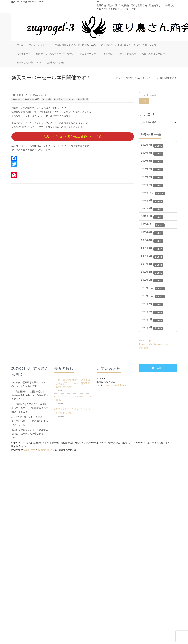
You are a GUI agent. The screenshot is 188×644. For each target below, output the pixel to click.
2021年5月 (152, 257)
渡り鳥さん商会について (29, 63)
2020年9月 (152, 304)
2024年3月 (152, 185)
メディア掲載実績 (127, 54)
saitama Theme (46, 450)
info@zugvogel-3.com (32, 2)
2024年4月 (152, 177)
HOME (119, 78)
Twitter (158, 368)
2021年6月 (152, 249)
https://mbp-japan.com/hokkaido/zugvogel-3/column (155, 344)
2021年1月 (152, 281)
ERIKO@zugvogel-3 (37, 95)
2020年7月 (152, 320)
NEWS (130, 78)
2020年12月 (153, 289)
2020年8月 (152, 312)
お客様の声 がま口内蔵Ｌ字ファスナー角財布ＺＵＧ (129, 45)
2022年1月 (152, 217)
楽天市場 (84, 99)
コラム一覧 (107, 54)
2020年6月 (152, 328)
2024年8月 (152, 162)
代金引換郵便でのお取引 (154, 54)
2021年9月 (152, 233)
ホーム (20, 45)
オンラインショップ (39, 45)
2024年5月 (152, 170)
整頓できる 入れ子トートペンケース (55, 54)
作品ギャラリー (88, 54)
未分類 (48, 99)
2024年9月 (152, 154)
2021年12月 (153, 225)
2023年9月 (152, 201)
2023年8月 (152, 209)
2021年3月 (152, 265)
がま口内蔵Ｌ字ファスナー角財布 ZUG (75, 45)
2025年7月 (152, 146)
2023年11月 (153, 193)
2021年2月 (152, 273)
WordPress (30, 450)
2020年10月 (153, 297)
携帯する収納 (33, 99)
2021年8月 (152, 241)
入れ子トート (24, 54)
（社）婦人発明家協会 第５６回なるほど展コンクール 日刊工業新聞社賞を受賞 (73, 383)
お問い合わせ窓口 (56, 63)
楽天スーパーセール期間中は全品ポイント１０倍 (73, 136)
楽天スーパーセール (65, 99)
